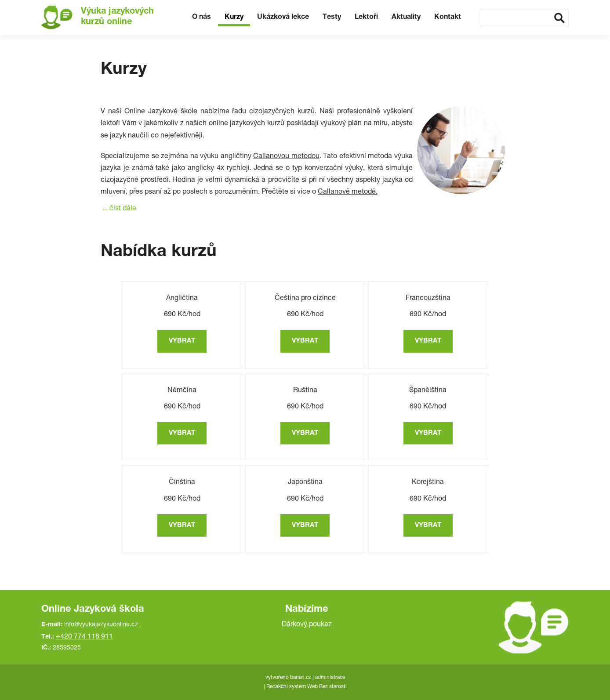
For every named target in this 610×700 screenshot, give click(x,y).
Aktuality (406, 18)
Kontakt (448, 18)
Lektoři (366, 18)
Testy (332, 18)
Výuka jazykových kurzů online (117, 17)
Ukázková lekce (283, 18)
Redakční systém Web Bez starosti (307, 687)
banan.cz (301, 678)
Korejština (428, 483)
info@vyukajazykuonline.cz (101, 625)
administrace (330, 678)
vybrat (182, 341)
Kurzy (234, 18)
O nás (202, 18)
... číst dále (119, 209)
